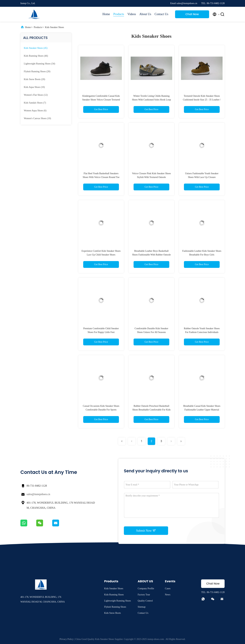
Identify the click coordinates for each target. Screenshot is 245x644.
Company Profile (146, 589)
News (168, 595)
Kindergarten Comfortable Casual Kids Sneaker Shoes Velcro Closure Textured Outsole (101, 100)
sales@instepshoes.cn (38, 494)
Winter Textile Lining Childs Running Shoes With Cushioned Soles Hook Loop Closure (151, 100)
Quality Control (145, 601)
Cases (168, 589)
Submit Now (146, 530)
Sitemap (142, 607)
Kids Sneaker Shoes (54, 27)
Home (106, 14)
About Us (145, 14)
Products (119, 14)
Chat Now (192, 14)
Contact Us (162, 14)
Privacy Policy (67, 639)
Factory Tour (144, 595)
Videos (132, 14)
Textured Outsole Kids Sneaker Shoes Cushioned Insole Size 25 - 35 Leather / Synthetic (202, 100)
